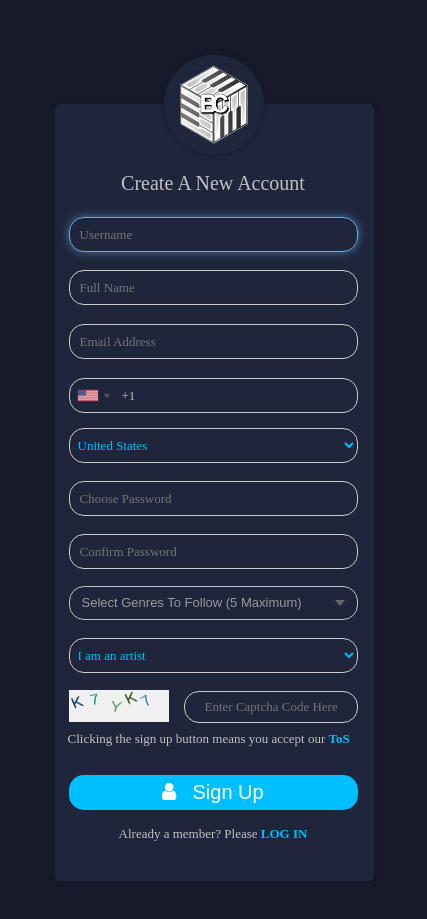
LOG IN (284, 833)
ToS (339, 738)
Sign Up (212, 792)
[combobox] (93, 395)
